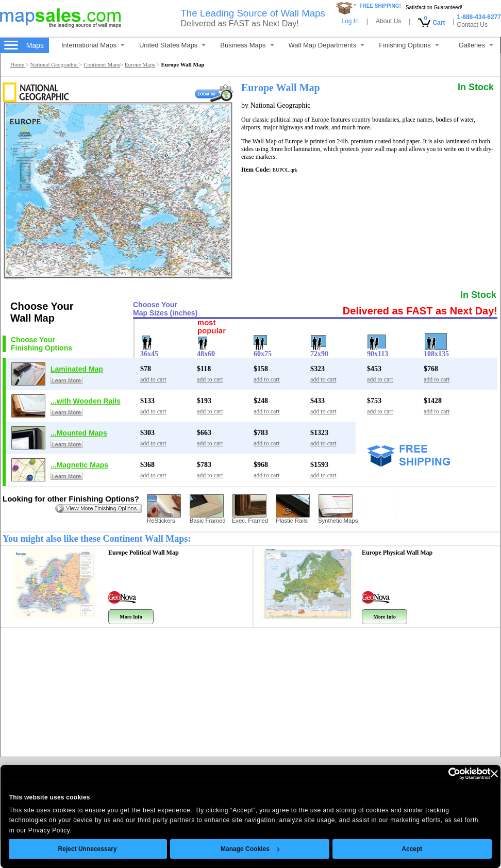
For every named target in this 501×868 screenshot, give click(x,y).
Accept (412, 849)
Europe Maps (140, 64)
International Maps (93, 45)
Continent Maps (102, 64)
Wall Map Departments (327, 45)
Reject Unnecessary (88, 849)
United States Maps (172, 45)
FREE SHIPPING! (380, 6)
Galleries (476, 45)
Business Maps (247, 45)
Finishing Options (409, 45)
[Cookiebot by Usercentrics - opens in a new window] (446, 774)
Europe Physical (397, 553)
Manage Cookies (250, 849)
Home (18, 64)
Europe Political (144, 553)
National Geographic (55, 64)
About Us (388, 21)
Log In (350, 21)
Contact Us (472, 25)
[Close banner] (494, 774)
